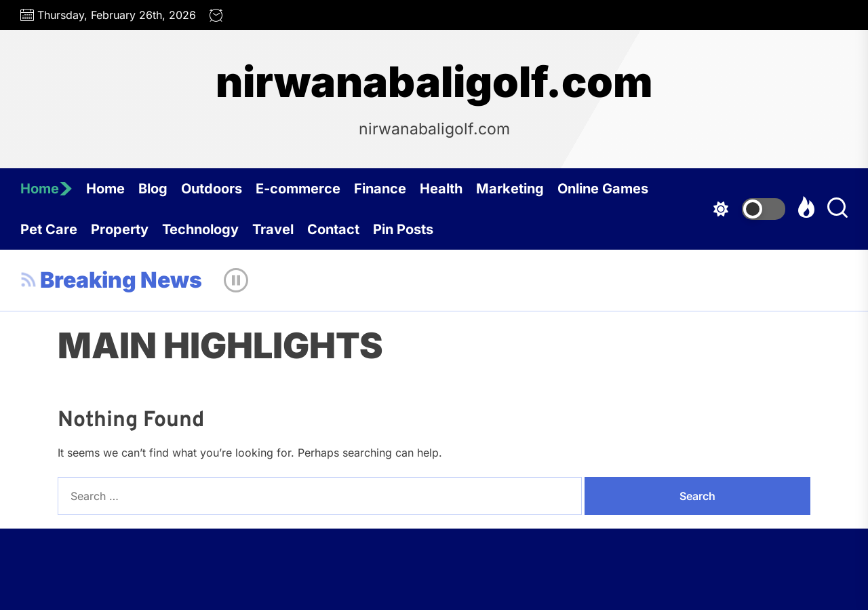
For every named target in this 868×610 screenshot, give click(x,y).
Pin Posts (403, 229)
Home (46, 189)
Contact (333, 229)
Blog (153, 189)
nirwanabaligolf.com (434, 82)
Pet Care (49, 229)
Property (120, 229)
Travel (273, 229)
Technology (200, 229)
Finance (380, 189)
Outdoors (212, 189)
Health (441, 189)
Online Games (603, 189)
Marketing (510, 189)
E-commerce (298, 189)
